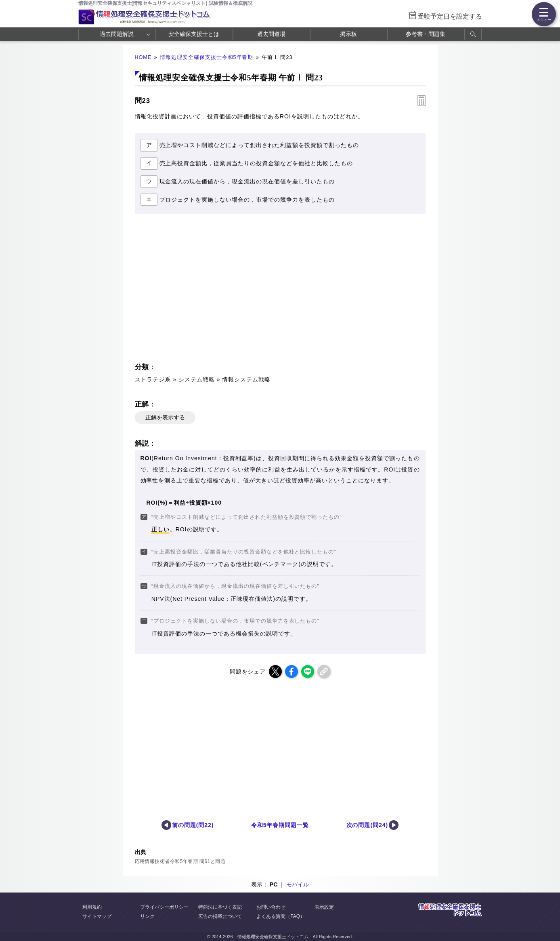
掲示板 (348, 34)
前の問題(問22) (193, 825)
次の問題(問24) (367, 825)
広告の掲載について (220, 916)
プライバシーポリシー (164, 907)
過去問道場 (271, 34)
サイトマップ (97, 916)
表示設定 (324, 907)
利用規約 (92, 907)
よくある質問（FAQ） (281, 916)
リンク (147, 916)
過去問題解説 (117, 34)
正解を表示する (165, 417)
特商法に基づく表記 (220, 907)
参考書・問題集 (426, 34)
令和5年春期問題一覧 (280, 825)
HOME (143, 57)
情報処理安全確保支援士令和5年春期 (207, 57)
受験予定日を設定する (450, 16)
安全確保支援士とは (194, 34)
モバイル (298, 884)
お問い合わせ (271, 907)
